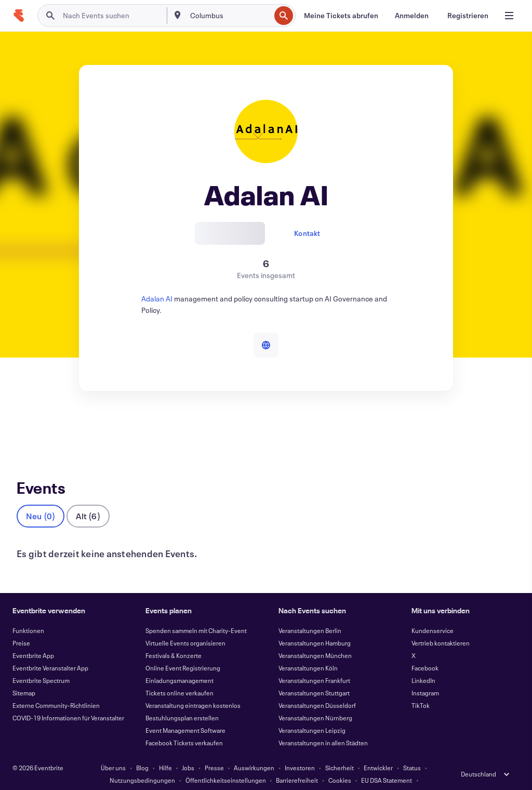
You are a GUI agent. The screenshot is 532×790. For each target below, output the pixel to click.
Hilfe (165, 750)
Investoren (300, 750)
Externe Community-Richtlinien (56, 688)
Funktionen (28, 613)
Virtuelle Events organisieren (185, 626)
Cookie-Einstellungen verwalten (287, 775)
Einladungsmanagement (179, 663)
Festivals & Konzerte (174, 638)
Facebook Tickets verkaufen (184, 726)
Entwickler (378, 750)
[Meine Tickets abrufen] (341, 16)
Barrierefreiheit (297, 763)
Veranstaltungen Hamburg (315, 626)
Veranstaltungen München (315, 638)
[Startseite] (19, 16)
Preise (21, 626)
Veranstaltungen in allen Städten (323, 726)
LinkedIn (423, 663)
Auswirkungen (254, 750)
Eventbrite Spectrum (41, 663)
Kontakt (307, 233)
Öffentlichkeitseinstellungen (226, 763)
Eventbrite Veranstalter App (50, 651)
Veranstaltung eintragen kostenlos (193, 688)
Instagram (425, 676)
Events (28, 429)
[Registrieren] (468, 16)
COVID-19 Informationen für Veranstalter (68, 701)
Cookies (340, 763)
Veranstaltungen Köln (308, 651)
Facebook (425, 651)
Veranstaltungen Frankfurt (314, 663)
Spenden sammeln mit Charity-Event (196, 613)
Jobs (188, 750)
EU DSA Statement (387, 763)
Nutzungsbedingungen (142, 763)
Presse (214, 750)
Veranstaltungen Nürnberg (315, 701)
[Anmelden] (412, 16)
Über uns (113, 750)
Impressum (216, 775)
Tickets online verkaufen (179, 676)
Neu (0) (41, 499)
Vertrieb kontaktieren (441, 626)
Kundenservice (433, 613)
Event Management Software (185, 713)
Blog (142, 750)
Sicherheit (340, 750)
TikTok (421, 688)
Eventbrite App (33, 638)
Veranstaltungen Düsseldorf (317, 688)
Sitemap (24, 676)
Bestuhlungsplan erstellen (182, 701)
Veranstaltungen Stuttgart (314, 676)
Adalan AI (157, 299)
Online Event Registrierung (183, 651)
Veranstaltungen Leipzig (312, 713)
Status (412, 750)
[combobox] (229, 16)
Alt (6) (88, 499)
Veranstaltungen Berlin (310, 613)
